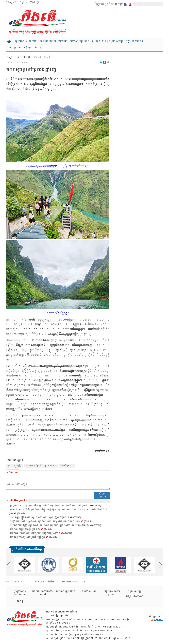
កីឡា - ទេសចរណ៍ (134, 41)
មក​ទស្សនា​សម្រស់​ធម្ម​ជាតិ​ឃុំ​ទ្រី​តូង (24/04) (33, 537)
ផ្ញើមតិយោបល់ (102, 495)
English (23, 2)
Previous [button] (9, 565)
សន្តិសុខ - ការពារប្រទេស (112, 593)
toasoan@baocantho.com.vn (99, 631)
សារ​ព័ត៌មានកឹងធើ (16, 582)
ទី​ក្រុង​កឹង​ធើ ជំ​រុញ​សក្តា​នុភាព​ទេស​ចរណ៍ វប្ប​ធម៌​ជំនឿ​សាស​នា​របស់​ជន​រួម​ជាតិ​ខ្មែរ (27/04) (55, 525)
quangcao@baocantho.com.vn (89, 635)
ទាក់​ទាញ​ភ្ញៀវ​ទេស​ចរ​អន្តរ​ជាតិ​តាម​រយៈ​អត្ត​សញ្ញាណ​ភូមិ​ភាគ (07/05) (45, 518)
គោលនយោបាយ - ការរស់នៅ (53, 41)
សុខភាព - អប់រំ (99, 41)
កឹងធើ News (37, 582)
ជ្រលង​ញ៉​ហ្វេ (51, 466)
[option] (25, 565)
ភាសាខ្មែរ (34, 2)
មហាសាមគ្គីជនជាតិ (80, 41)
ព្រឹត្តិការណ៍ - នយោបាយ (25, 41)
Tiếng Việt (11, 2)
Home (9, 41)
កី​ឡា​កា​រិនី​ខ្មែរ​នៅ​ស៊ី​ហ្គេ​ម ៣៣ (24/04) (31, 529)
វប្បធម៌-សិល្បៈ (116, 41)
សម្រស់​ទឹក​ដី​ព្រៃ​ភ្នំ (33, 466)
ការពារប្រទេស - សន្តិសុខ (20, 48)
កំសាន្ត (38, 48)
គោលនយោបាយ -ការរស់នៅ (43, 593)
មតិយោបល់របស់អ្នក (58, 486)
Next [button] (160, 565)
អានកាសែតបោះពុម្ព (74, 582)
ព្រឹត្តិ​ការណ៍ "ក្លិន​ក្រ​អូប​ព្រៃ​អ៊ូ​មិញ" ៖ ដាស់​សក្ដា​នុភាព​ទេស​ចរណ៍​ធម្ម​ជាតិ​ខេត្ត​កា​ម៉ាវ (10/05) (55, 506)
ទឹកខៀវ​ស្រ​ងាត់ (67, 466)
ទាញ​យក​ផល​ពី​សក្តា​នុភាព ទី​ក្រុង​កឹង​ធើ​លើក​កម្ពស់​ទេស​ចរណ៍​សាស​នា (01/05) (51, 522)
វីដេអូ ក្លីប (53, 582)
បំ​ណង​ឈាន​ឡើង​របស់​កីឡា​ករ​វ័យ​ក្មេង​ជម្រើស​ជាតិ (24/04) (41, 533)
